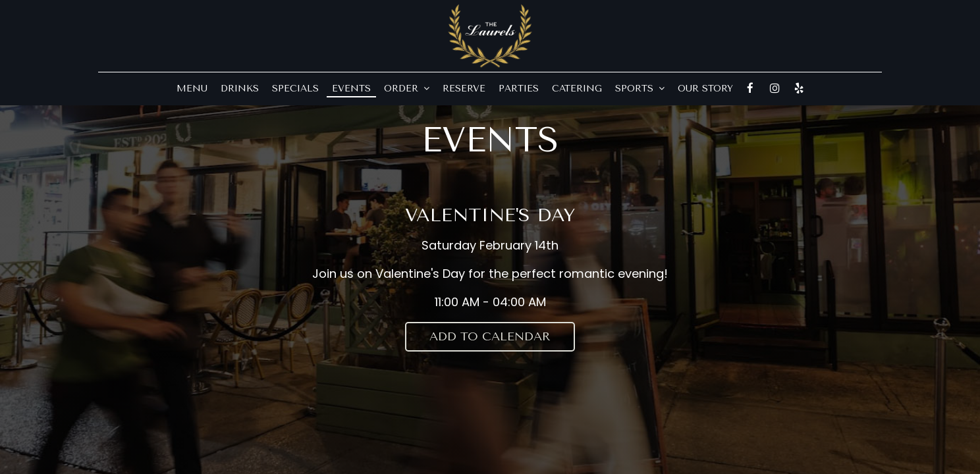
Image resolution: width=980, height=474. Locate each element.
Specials (295, 89)
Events (351, 89)
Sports (640, 89)
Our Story (705, 89)
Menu (192, 89)
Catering (577, 89)
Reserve (464, 89)
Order (407, 89)
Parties (519, 89)
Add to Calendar (490, 336)
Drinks (240, 89)
